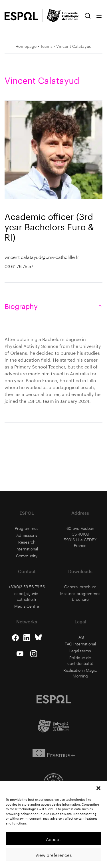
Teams (46, 46)
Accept (53, 839)
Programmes (27, 528)
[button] (98, 788)
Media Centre (27, 606)
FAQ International (80, 644)
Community (27, 556)
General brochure (80, 587)
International (27, 549)
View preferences (53, 855)
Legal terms (80, 651)
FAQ (80, 637)
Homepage (26, 46)
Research (27, 542)
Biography (53, 305)
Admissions (27, 535)
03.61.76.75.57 (19, 266)
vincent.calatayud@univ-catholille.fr (42, 257)
